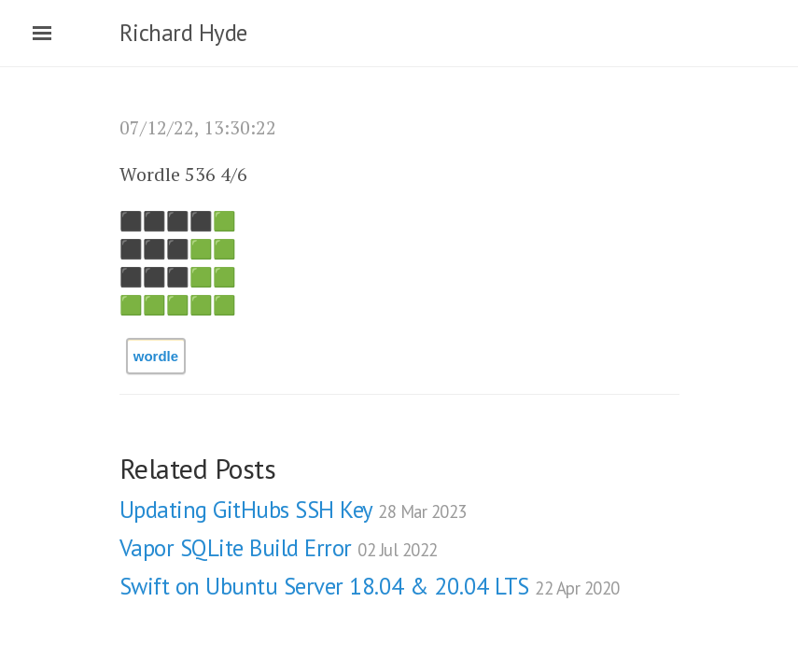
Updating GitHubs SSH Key (293, 510)
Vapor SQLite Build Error (279, 548)
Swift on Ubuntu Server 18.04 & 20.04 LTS (370, 586)
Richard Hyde (183, 33)
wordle (156, 356)
